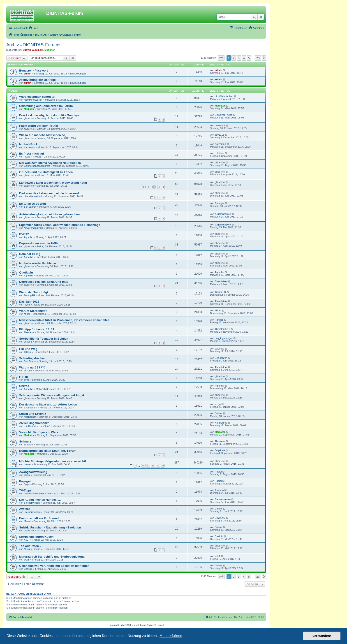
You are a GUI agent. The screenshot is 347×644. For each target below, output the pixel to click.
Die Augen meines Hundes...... (40, 500)
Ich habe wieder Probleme (38, 263)
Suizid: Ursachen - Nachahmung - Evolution (50, 527)
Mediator (50, 50)
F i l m (23, 377)
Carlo (27, 475)
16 (143, 466)
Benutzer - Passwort (34, 71)
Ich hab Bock (28, 144)
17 (148, 466)
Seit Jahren (30, 207)
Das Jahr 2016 (29, 302)
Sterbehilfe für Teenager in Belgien (44, 339)
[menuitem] (33, 28)
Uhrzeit (24, 386)
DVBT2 (24, 234)
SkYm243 (220, 518)
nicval (27, 157)
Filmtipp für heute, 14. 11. (37, 329)
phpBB (125, 625)
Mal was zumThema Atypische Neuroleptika (50, 163)
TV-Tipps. (26, 490)
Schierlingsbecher (32, 358)
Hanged (219, 320)
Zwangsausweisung (33, 472)
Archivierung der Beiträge (37, 80)
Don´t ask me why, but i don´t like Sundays (49, 115)
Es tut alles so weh (32, 204)
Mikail (27, 314)
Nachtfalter (30, 417)
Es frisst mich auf (32, 154)
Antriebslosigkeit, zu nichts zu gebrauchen (49, 214)
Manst (27, 521)
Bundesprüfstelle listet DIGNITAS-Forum (48, 451)
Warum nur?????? (32, 367)
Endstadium (30, 408)
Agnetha (29, 237)
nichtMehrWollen (33, 100)
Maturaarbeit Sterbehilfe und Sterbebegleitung (52, 557)
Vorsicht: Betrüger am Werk (39, 432)
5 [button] (249, 58)
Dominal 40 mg (30, 254)
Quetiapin (26, 272)
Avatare (25, 509)
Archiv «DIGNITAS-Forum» (34, 45)
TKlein (27, 352)
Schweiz (25, 441)
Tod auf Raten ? (30, 546)
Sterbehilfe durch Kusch (36, 537)
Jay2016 (220, 135)
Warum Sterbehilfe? (33, 311)
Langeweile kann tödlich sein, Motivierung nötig (53, 183)
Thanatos (29, 332)
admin (28, 74)
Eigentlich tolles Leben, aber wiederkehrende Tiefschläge (60, 225)
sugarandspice (223, 214)
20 (163, 466)
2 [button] (234, 58)
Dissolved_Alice (224, 115)
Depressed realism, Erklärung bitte (44, 282)
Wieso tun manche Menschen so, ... (44, 135)
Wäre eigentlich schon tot (37, 97)
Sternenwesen (32, 503)
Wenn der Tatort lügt (34, 292)
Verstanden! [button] (322, 636)
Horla (27, 305)
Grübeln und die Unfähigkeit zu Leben (46, 172)
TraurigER (30, 295)
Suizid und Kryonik (33, 414)
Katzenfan (30, 147)
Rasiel (218, 472)
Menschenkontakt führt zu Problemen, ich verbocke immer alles (64, 320)
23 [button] (258, 58)
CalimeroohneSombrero (37, 166)
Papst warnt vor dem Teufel (38, 126)
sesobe (28, 371)
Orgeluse (220, 450)
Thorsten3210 (222, 329)
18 (153, 466)
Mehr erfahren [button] (171, 636)
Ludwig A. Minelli (33, 50)
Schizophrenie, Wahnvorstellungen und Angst (52, 395)
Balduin (219, 536)
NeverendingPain (33, 228)
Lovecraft (220, 125)
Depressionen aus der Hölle (39, 243)
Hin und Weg (28, 349)
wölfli (27, 560)
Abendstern (221, 281)
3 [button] (239, 58)
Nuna (27, 549)
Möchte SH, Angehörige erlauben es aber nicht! (53, 461)
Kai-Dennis (30, 426)
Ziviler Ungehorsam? (34, 423)
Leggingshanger (224, 338)
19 (158, 466)
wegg (218, 404)
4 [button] (244, 58)
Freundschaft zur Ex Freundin (40, 518)
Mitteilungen (79, 74)
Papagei (25, 481)
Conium (28, 569)
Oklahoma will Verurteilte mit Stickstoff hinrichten (54, 566)
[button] (221, 58)
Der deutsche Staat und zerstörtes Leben (48, 404)
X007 (27, 540)
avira (27, 380)
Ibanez (28, 464)
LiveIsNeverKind (33, 196)
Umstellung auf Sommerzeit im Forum (46, 106)
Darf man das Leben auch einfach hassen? (49, 193)
